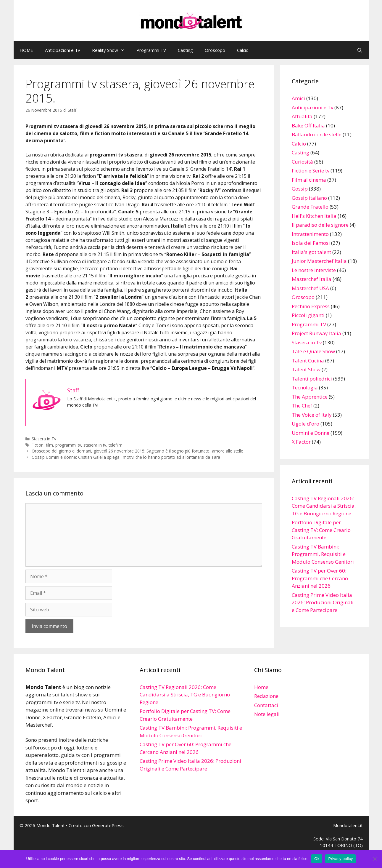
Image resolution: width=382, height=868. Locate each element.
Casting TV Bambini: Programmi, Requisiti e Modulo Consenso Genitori (323, 554)
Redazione (266, 696)
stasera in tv (95, 445)
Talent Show (306, 369)
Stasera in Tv (44, 439)
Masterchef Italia (312, 279)
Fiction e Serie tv (311, 171)
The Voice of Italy (312, 415)
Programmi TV (151, 50)
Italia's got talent (311, 252)
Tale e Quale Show (313, 351)
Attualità (302, 116)
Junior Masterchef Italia (319, 261)
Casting (185, 50)
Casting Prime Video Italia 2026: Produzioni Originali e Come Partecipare (323, 602)
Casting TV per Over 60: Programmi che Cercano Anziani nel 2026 (320, 578)
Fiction (38, 445)
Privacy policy (340, 859)
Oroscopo (215, 50)
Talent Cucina (308, 361)
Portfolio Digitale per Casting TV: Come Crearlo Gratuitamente (321, 530)
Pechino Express (311, 306)
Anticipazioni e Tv (63, 50)
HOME (26, 50)
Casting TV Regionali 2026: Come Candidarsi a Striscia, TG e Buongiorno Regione (324, 506)
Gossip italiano (309, 198)
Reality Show (111, 50)
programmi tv (68, 445)
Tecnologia (305, 387)
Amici (298, 98)
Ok (317, 859)
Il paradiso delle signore (320, 225)
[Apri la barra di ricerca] (360, 50)
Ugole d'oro (306, 424)
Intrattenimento (310, 234)
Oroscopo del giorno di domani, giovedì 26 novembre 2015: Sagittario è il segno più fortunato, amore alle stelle (137, 451)
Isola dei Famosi (311, 243)
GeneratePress (108, 825)
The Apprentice (310, 397)
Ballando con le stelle (317, 134)
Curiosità (302, 162)
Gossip (300, 189)
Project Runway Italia (316, 333)
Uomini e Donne (311, 433)
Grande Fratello (310, 207)
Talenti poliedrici (312, 379)
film (49, 445)
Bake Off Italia (308, 126)
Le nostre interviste (314, 270)
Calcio (243, 50)
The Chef (302, 406)
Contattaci (266, 705)
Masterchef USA (310, 288)
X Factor (301, 442)
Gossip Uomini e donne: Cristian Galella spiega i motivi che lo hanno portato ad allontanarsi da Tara (126, 457)
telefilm (116, 445)
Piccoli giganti (308, 315)
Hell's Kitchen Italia (314, 216)
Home (261, 687)
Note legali (267, 714)
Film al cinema (309, 180)
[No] (375, 859)
